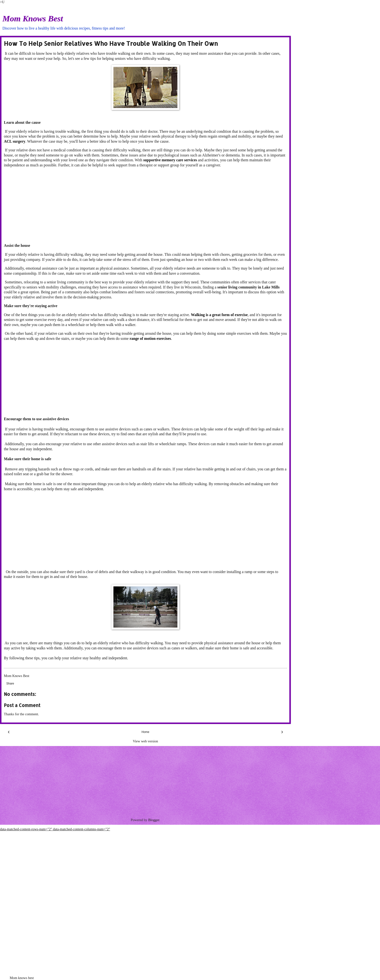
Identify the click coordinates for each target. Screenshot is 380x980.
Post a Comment (22, 705)
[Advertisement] (145, 205)
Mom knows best (22, 978)
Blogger (154, 820)
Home (145, 732)
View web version (145, 741)
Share (10, 684)
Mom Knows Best (33, 18)
